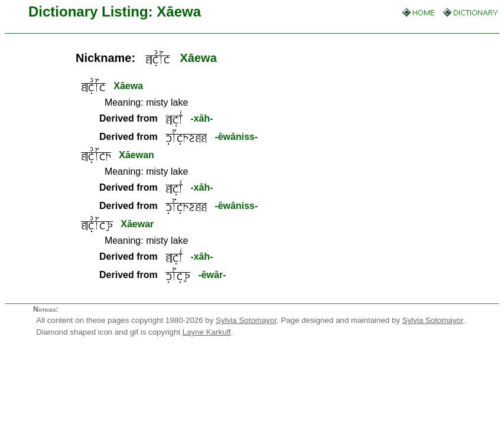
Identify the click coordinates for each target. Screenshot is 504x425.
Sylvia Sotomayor (246, 320)
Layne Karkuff (207, 332)
